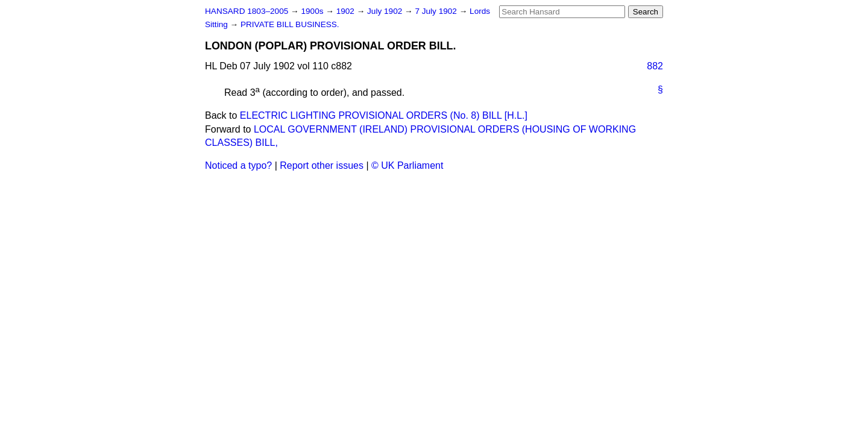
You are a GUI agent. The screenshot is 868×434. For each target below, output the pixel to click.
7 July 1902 (437, 11)
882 (655, 66)
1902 (347, 11)
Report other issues (322, 165)
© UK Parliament (407, 165)
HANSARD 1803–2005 (247, 11)
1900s (313, 11)
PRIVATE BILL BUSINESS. (290, 24)
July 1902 (386, 11)
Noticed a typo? (238, 165)
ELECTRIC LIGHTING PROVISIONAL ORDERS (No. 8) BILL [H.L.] (384, 115)
